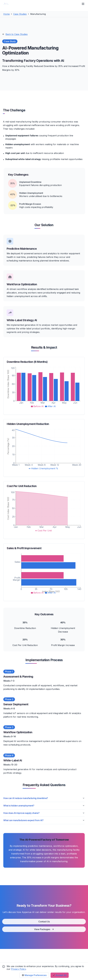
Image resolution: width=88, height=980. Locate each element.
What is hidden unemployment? (44, 806)
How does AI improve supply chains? (44, 813)
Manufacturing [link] (38, 14)
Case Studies (20, 14)
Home (6, 14)
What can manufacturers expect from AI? (44, 820)
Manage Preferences (34, 975)
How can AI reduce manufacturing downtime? (44, 798)
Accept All (60, 975)
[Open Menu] (83, 4)
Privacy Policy (18, 969)
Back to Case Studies (15, 34)
